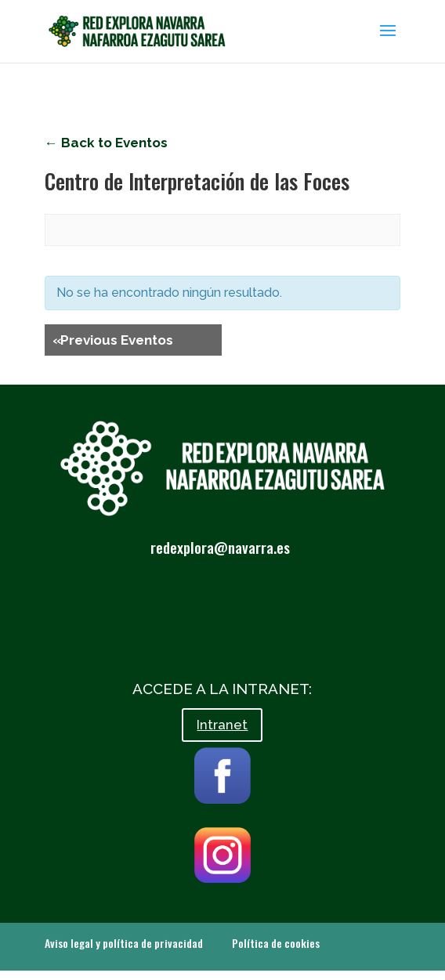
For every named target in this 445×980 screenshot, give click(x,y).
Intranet (222, 725)
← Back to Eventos (106, 143)
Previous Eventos (113, 340)
